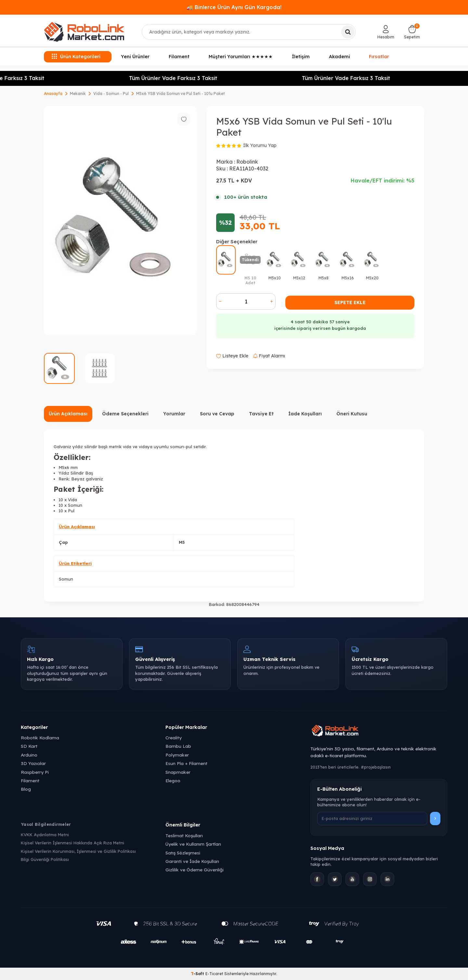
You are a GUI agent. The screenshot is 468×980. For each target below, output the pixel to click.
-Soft (198, 974)
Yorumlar (174, 414)
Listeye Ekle (232, 356)
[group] (120, 221)
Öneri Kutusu (352, 414)
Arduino (29, 755)
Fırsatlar (379, 57)
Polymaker (177, 755)
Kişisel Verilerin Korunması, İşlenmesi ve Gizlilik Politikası (78, 851)
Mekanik (78, 94)
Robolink (247, 162)
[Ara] (348, 32)
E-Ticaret (214, 974)
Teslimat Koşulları (184, 835)
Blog (26, 789)
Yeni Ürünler (135, 57)
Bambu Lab (178, 746)
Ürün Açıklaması (68, 414)
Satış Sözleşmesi (183, 853)
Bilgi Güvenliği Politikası (45, 859)
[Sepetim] (412, 32)
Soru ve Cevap (217, 414)
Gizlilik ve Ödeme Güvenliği (195, 870)
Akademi (339, 57)
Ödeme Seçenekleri (125, 414)
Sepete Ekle (350, 302)
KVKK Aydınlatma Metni (45, 835)
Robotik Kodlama (40, 738)
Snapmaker (178, 772)
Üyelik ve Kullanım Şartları (193, 844)
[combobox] (249, 32)
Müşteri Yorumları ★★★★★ (241, 57)
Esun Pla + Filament (186, 763)
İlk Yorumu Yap (260, 145)
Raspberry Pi (35, 772)
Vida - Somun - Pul (111, 94)
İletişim (301, 57)
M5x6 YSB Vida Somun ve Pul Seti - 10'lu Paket (181, 94)
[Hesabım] (386, 32)
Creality (174, 738)
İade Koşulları (305, 414)
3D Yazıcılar (33, 763)
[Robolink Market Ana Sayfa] (379, 732)
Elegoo (173, 780)
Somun (66, 579)
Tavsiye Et (261, 414)
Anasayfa (53, 94)
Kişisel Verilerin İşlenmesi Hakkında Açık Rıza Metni (72, 843)
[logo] (84, 32)
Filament (179, 57)
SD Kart (29, 746)
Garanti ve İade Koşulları (192, 861)
